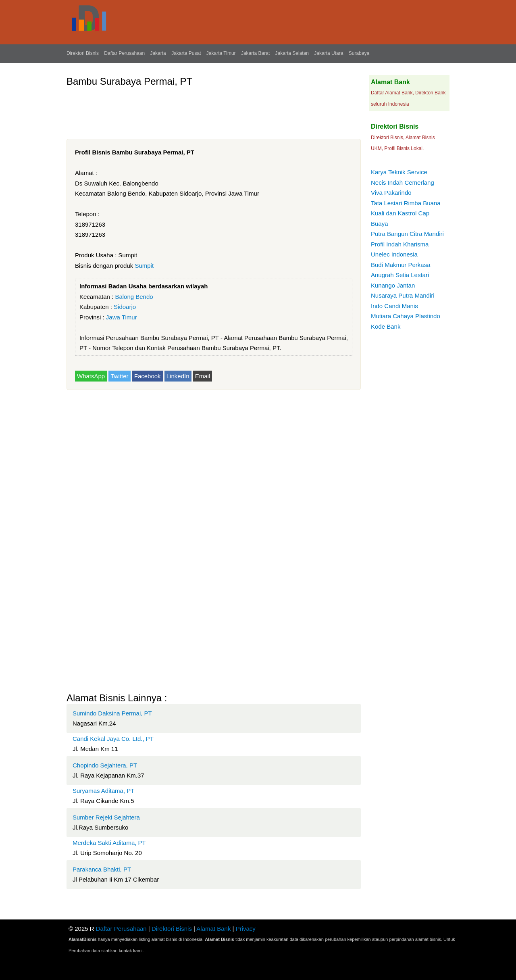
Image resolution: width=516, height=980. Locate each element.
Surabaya (359, 53)
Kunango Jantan (393, 285)
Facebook (148, 376)
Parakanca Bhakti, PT (102, 869)
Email (203, 376)
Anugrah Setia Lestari (400, 275)
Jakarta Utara (329, 53)
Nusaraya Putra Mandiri (403, 295)
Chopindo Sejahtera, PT (105, 765)
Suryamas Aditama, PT (103, 791)
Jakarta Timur (221, 53)
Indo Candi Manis (394, 306)
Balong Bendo (134, 297)
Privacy (246, 929)
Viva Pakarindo (391, 193)
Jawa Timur (122, 317)
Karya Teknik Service (399, 172)
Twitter (119, 376)
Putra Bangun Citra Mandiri (407, 234)
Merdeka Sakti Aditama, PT (109, 843)
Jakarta (158, 53)
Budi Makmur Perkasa (401, 265)
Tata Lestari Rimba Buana (406, 203)
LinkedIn (178, 376)
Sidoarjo (125, 307)
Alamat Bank (213, 929)
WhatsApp (91, 376)
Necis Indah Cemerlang (403, 182)
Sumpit (144, 266)
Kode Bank (386, 326)
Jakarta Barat (255, 53)
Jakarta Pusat (186, 53)
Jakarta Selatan (292, 53)
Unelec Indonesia (394, 254)
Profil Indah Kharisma (400, 244)
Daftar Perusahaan (124, 53)
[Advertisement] (213, 110)
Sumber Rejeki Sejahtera (106, 817)
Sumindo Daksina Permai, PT (112, 713)
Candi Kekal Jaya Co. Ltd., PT (113, 739)
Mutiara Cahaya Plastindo (406, 316)
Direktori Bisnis (83, 53)
